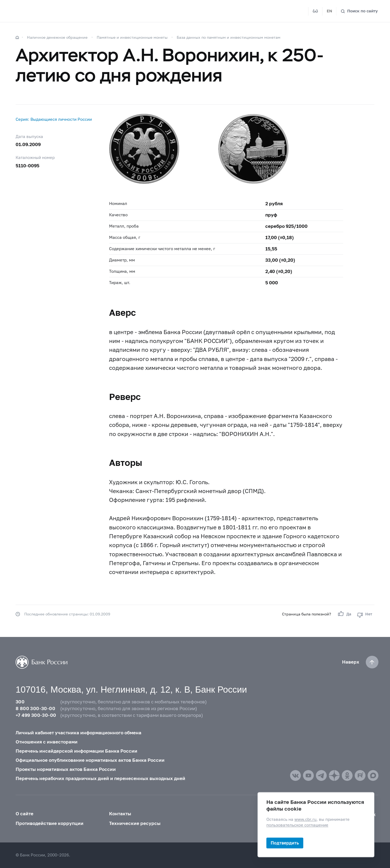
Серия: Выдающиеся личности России (54, 119)
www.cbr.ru (305, 820)
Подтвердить (285, 843)
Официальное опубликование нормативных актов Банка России (90, 760)
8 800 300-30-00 (35, 708)
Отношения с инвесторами (47, 742)
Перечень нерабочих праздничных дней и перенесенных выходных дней (100, 778)
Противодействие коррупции (50, 823)
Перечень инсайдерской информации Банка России (76, 751)
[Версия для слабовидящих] (315, 11)
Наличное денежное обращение (57, 37)
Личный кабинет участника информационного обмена (79, 733)
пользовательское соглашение (297, 825)
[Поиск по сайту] (359, 11)
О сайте (25, 814)
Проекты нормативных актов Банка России (66, 769)
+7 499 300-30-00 (36, 715)
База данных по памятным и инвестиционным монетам (229, 37)
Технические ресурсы (135, 823)
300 (20, 702)
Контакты (120, 814)
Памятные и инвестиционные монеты (132, 37)
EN (329, 11)
